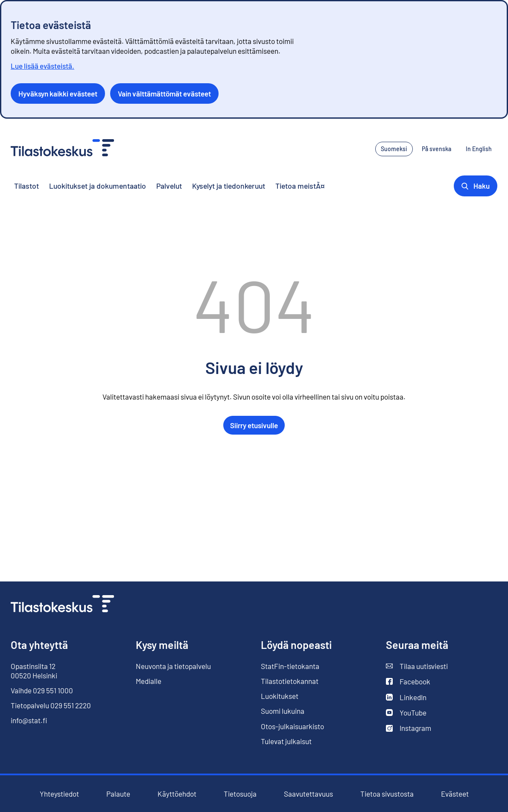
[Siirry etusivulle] (62, 605)
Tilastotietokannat (290, 681)
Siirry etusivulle (254, 425)
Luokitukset (280, 696)
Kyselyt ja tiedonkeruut (229, 186)
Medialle (149, 681)
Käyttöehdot (177, 794)
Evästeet (455, 794)
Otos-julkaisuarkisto (292, 726)
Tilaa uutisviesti (417, 666)
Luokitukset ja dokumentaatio (98, 186)
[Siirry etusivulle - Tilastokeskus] (62, 149)
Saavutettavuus (308, 794)
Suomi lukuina (283, 711)
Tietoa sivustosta (387, 794)
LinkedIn (406, 697)
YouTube (406, 713)
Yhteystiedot (59, 794)
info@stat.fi (29, 720)
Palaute (118, 794)
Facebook (408, 682)
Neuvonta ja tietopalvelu (173, 666)
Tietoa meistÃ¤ (300, 186)
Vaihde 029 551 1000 (42, 690)
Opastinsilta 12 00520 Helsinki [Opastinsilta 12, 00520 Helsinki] (34, 671)
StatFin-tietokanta (290, 666)
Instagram (409, 728)
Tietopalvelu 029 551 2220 (51, 705)
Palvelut (169, 186)
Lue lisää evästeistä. (42, 66)
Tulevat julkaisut (286, 741)
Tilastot (26, 186)
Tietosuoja (240, 794)
